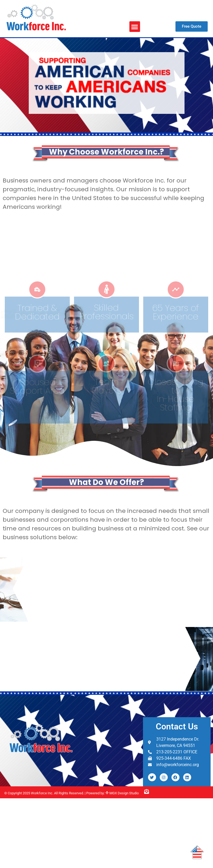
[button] (135, 27)
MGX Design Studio (124, 793)
